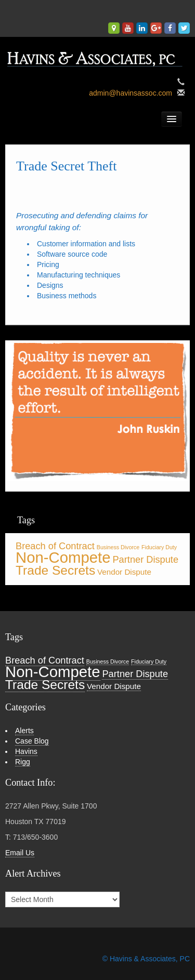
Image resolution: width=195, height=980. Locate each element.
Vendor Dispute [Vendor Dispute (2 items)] (124, 572)
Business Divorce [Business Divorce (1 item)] (118, 547)
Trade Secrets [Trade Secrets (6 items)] (55, 570)
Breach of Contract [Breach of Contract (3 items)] (55, 546)
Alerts (24, 731)
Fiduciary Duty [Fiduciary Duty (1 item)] (159, 547)
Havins (26, 751)
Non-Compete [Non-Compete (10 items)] (63, 557)
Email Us (20, 853)
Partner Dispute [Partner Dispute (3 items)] (145, 559)
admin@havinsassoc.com (131, 93)
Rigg (23, 762)
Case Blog (32, 741)
